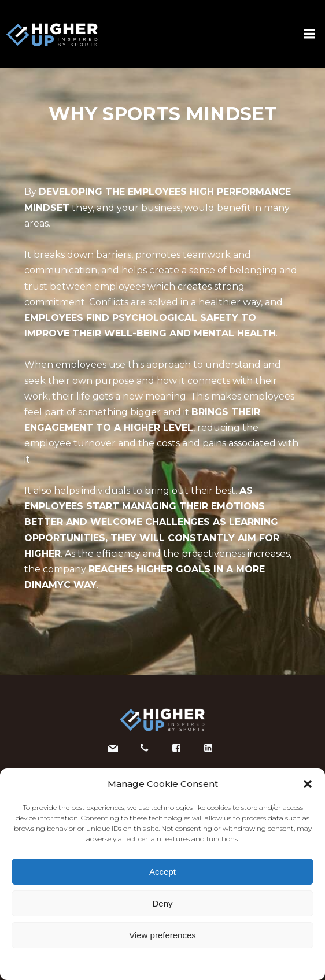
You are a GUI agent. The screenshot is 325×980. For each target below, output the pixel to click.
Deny (162, 903)
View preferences (162, 935)
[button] (308, 784)
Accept (162, 872)
